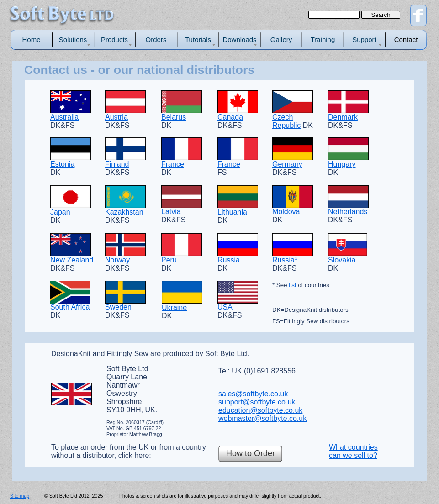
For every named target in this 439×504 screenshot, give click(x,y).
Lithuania (232, 212)
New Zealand (72, 260)
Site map (20, 496)
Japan (60, 212)
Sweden (118, 307)
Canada (230, 117)
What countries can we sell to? (353, 451)
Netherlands (348, 212)
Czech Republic (286, 121)
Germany (287, 164)
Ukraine (174, 307)
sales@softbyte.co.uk (253, 394)
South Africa (70, 307)
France (173, 164)
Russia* (285, 260)
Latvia (171, 212)
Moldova (286, 212)
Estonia (62, 164)
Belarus (174, 117)
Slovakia (342, 260)
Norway (117, 260)
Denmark (343, 117)
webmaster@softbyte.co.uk (262, 418)
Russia (229, 260)
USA (225, 307)
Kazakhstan (124, 212)
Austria (116, 117)
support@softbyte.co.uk (257, 402)
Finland (117, 164)
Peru (169, 260)
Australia (64, 117)
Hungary (342, 164)
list (292, 285)
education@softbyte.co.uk (260, 410)
